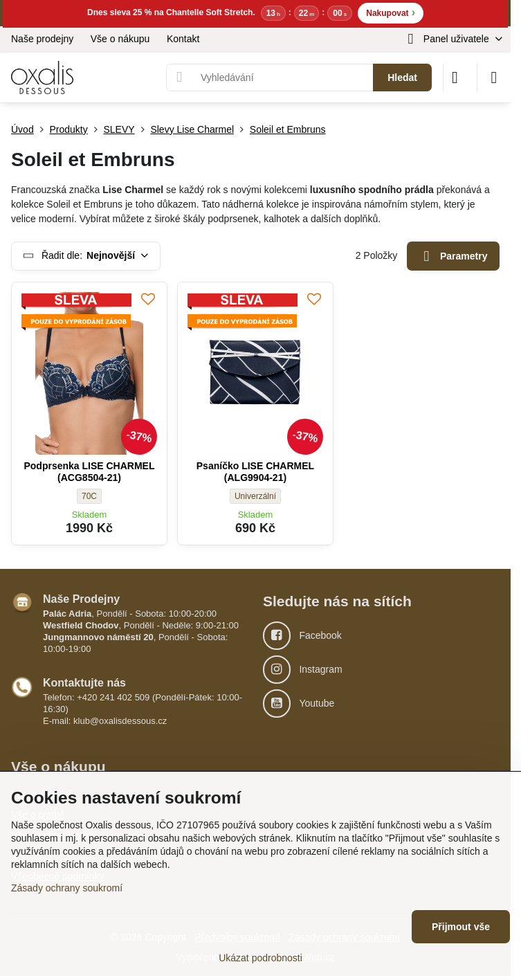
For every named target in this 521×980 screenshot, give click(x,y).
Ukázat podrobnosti (260, 958)
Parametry (454, 256)
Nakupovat (391, 12)
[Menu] (494, 78)
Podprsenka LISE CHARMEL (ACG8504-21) (89, 472)
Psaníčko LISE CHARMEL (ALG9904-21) (255, 472)
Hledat (402, 78)
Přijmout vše (461, 927)
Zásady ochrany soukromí (67, 888)
